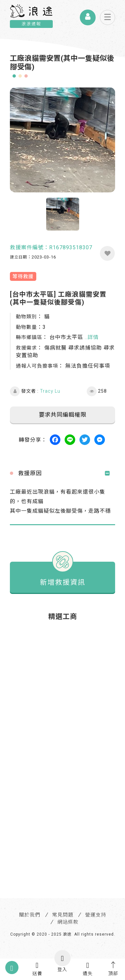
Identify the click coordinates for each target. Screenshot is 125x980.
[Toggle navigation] (108, 17)
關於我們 (30, 915)
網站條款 (68, 922)
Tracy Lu (50, 391)
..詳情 (92, 337)
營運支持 (96, 915)
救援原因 (30, 473)
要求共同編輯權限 (63, 415)
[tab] (62, 473)
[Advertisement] (62, 689)
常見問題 (63, 915)
